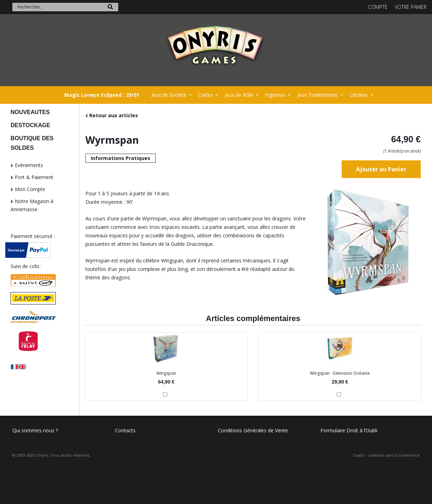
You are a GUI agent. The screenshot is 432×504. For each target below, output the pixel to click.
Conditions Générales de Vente (253, 430)
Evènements (29, 165)
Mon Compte (30, 189)
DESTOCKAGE (30, 125)
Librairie (359, 95)
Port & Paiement (34, 177)
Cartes (205, 95)
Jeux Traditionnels (317, 95)
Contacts (125, 430)
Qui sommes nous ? (35, 430)
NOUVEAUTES (30, 112)
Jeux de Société (169, 95)
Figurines (275, 95)
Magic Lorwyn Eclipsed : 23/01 (102, 95)
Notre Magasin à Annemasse (32, 205)
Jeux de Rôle (239, 95)
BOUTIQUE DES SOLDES (32, 143)
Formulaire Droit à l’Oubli (349, 430)
